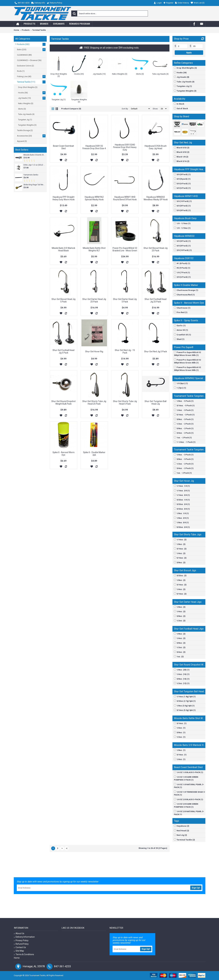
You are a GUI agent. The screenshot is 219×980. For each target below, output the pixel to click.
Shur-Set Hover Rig (94, 352)
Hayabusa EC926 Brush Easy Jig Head (156, 147)
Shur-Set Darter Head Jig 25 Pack (94, 300)
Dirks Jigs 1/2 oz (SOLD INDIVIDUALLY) (34, 165)
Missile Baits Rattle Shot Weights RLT (94, 249)
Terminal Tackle (39, 30)
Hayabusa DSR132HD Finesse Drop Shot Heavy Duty (125, 147)
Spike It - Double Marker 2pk (94, 454)
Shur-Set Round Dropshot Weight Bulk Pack (63, 403)
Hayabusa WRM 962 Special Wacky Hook (94, 198)
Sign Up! (196, 888)
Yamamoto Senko (31, 175)
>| (67, 848)
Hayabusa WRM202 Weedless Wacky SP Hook (156, 198)
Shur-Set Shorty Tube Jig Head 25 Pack (94, 403)
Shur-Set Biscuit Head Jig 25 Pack (156, 249)
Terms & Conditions (24, 954)
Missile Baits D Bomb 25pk (34, 155)
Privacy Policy (21, 941)
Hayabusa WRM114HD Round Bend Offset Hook (125, 198)
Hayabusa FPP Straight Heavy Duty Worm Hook (64, 198)
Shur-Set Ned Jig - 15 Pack (125, 351)
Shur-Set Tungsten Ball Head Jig (156, 403)
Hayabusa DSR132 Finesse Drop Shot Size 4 (94, 147)
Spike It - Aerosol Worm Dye (64, 454)
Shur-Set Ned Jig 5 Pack (156, 352)
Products (26, 30)
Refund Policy (21, 944)
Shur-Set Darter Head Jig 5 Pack (125, 300)
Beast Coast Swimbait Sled (63, 147)
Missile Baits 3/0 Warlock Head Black (63, 249)
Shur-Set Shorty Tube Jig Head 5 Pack (125, 403)
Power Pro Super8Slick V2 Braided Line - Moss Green (125, 249)
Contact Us (20, 947)
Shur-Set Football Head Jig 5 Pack (63, 351)
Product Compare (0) (71, 109)
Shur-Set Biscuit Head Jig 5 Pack (63, 300)
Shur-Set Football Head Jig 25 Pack (156, 300)
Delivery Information (24, 937)
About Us (19, 933)
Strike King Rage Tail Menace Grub (34, 185)
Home (16, 30)
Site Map (19, 951)
